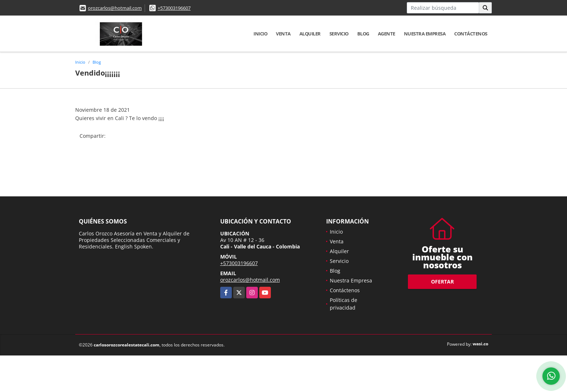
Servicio (339, 34)
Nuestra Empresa (425, 34)
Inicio (260, 34)
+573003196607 (174, 8)
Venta (283, 34)
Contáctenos (471, 34)
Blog (363, 34)
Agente (387, 34)
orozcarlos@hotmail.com (115, 8)
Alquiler (310, 34)
